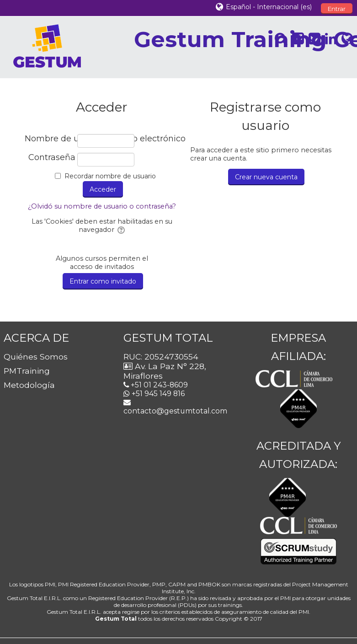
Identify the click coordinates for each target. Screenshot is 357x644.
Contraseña (52, 158)
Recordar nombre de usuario (110, 176)
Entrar (337, 9)
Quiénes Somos (36, 357)
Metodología (29, 385)
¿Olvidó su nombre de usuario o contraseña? (102, 206)
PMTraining (27, 371)
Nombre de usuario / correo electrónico (50, 139)
